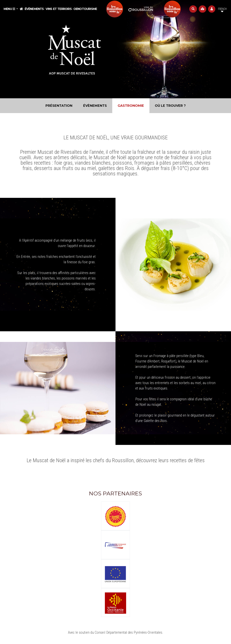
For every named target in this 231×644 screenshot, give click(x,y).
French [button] (222, 9)
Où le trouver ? (170, 106)
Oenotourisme (85, 9)
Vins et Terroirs (59, 9)
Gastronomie (131, 106)
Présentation (59, 106)
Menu (10, 9)
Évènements (34, 9)
